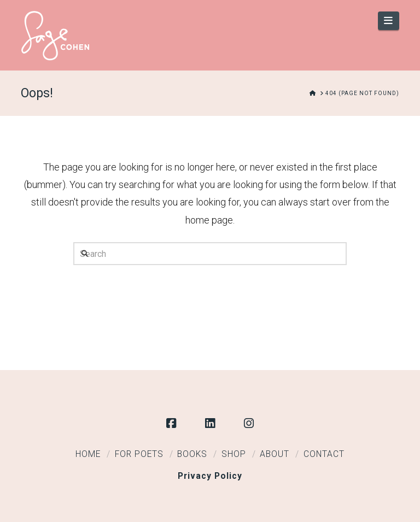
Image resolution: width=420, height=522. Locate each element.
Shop (234, 454)
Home (88, 454)
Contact (324, 454)
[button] (389, 21)
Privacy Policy (210, 476)
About (275, 454)
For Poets (139, 454)
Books (192, 454)
